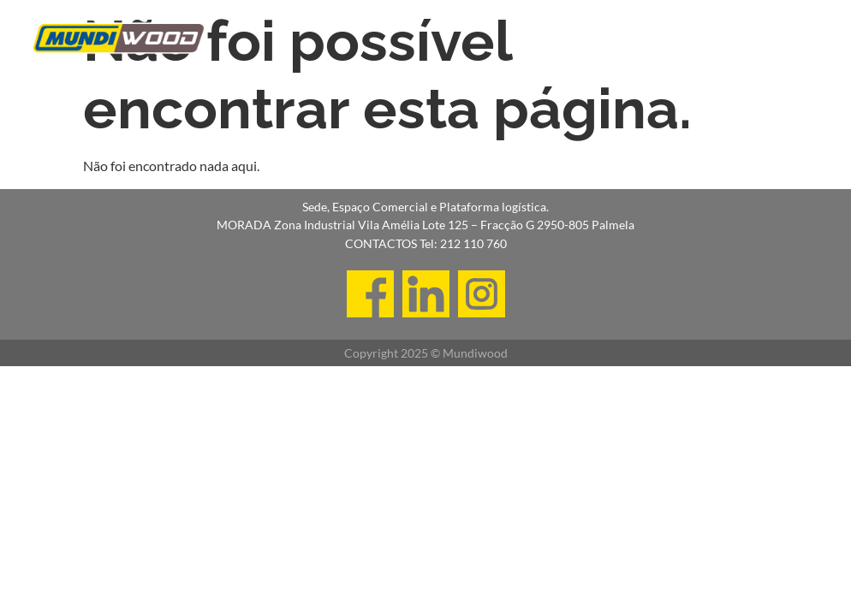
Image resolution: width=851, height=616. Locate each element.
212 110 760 (473, 243)
